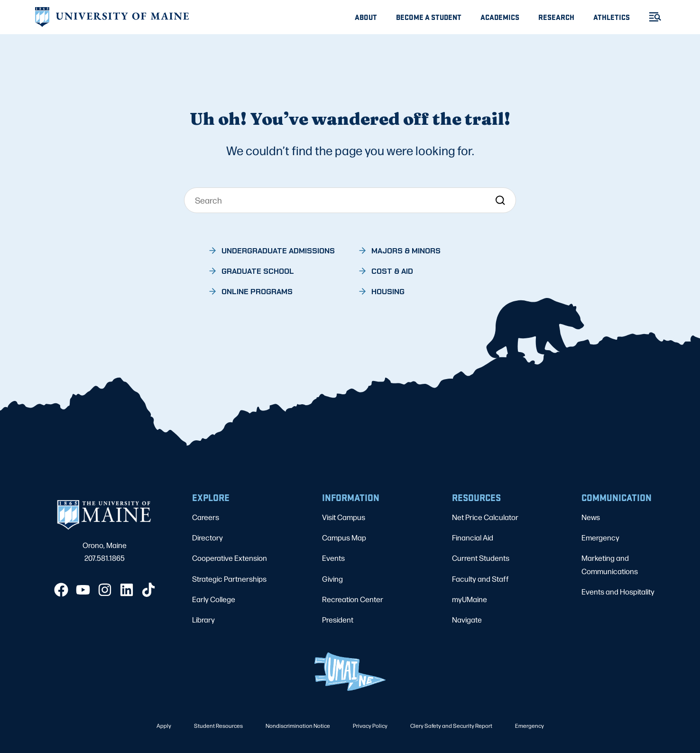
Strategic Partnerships (229, 579)
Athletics (612, 17)
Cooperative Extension (230, 558)
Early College (214, 599)
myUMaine (470, 599)
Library (203, 619)
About (366, 17)
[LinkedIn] (127, 590)
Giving (332, 579)
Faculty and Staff (480, 579)
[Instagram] (105, 590)
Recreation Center (353, 599)
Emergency (600, 537)
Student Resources (218, 725)
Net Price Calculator (485, 517)
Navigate (467, 619)
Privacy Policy (370, 725)
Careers (206, 517)
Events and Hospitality (618, 591)
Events (333, 558)
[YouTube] (83, 590)
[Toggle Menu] (651, 17)
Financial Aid (473, 537)
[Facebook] (61, 590)
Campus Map (344, 537)
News (591, 517)
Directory (207, 537)
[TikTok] (148, 590)
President (338, 619)
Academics (500, 17)
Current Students (481, 558)
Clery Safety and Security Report (451, 725)
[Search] (350, 200)
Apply (164, 725)
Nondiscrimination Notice (298, 725)
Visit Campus (344, 517)
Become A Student (429, 17)
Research (556, 17)
